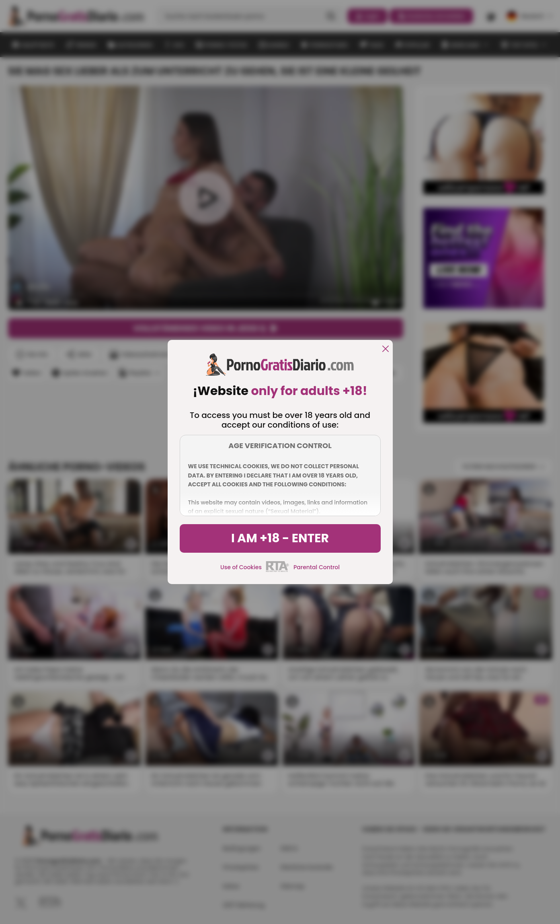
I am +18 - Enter (280, 538)
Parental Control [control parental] (317, 567)
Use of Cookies (241, 567)
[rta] (278, 571)
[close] (386, 349)
